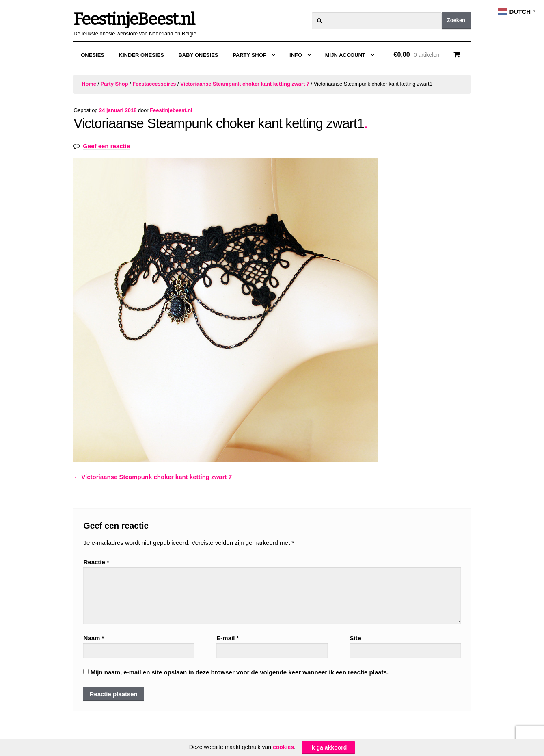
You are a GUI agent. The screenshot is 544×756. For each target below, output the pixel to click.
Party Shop (249, 55)
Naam (94, 638)
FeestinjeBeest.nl (134, 19)
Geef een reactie (106, 146)
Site (355, 638)
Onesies (93, 55)
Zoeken (456, 20)
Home (89, 84)
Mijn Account (345, 55)
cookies (283, 747)
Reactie (96, 562)
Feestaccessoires (154, 84)
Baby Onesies (198, 55)
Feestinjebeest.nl (171, 110)
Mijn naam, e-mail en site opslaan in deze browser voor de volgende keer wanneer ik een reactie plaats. (240, 672)
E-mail (228, 638)
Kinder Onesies (141, 55)
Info (296, 55)
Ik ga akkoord (328, 747)
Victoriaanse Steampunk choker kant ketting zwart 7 (245, 84)
